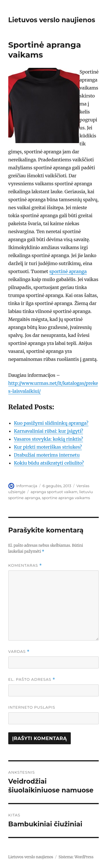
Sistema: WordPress (76, 857)
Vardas (19, 651)
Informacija (27, 486)
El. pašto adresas (32, 679)
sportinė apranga (68, 271)
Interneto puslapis (32, 707)
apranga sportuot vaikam (54, 492)
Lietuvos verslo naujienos (52, 20)
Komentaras (25, 565)
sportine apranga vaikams (66, 498)
